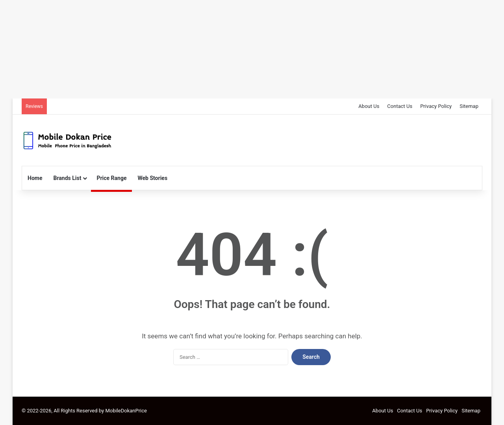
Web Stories (152, 178)
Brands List (67, 178)
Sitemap (469, 106)
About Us (369, 106)
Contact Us (400, 106)
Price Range (111, 178)
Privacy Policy (436, 106)
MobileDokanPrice (126, 411)
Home (35, 178)
